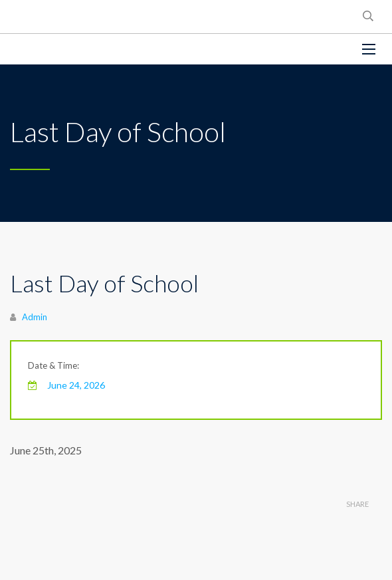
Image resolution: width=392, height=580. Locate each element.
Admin (35, 317)
